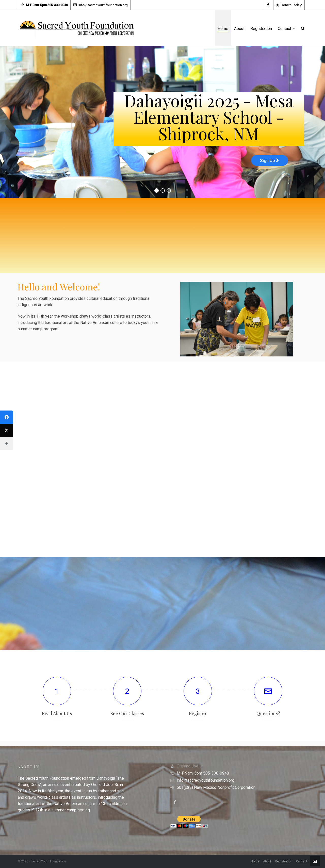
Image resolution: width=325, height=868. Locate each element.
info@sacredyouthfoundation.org (100, 5)
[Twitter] (7, 430)
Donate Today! (289, 5)
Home (255, 861)
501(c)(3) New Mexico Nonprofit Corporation (216, 787)
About (267, 861)
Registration (284, 861)
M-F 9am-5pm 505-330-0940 (203, 773)
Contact (302, 861)
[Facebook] (7, 417)
